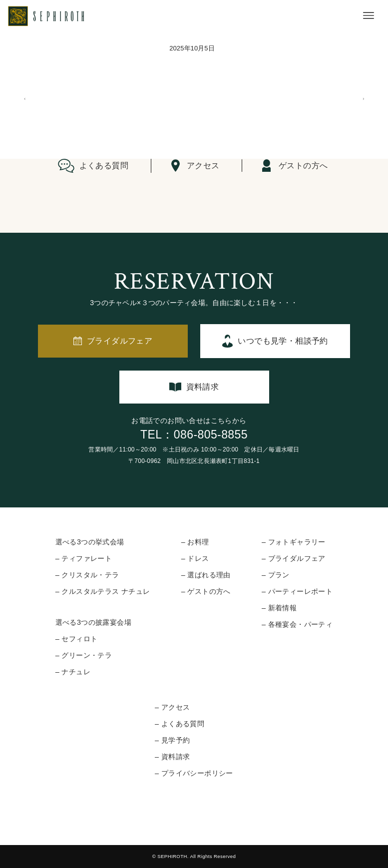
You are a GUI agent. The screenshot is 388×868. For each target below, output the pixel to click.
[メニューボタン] (369, 15)
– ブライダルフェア (294, 558)
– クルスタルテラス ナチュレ (103, 591)
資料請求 (203, 387)
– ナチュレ (73, 672)
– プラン (276, 575)
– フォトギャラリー (294, 542)
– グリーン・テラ (84, 655)
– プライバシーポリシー (194, 773)
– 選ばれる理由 (206, 575)
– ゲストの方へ (206, 591)
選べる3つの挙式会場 (90, 542)
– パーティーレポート (297, 591)
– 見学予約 (172, 740)
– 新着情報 (279, 608)
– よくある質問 (180, 724)
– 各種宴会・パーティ (297, 624)
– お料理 (195, 542)
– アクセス (172, 707)
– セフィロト (77, 639)
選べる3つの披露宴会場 (93, 622)
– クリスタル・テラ (87, 575)
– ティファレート (84, 558)
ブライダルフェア (120, 341)
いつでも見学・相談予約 (283, 341)
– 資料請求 (172, 757)
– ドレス (195, 558)
